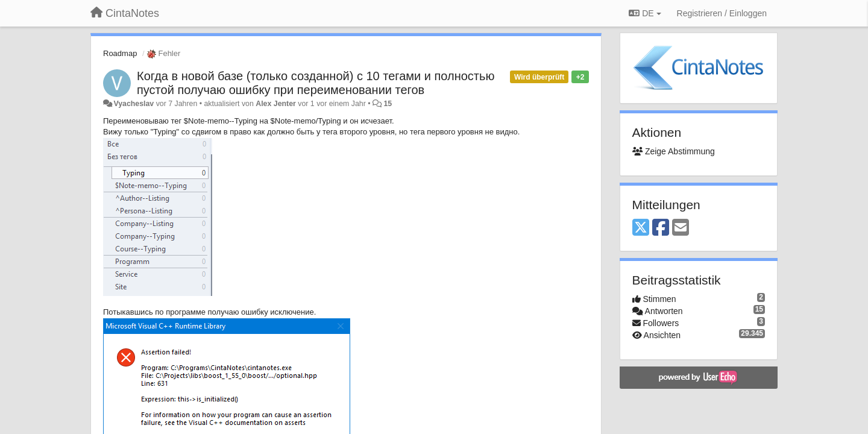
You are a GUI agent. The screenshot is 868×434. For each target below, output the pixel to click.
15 (388, 104)
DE (645, 13)
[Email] (681, 228)
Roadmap (120, 53)
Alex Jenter (276, 104)
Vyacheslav (134, 104)
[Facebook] (661, 228)
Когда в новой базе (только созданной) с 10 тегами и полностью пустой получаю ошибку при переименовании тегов (316, 83)
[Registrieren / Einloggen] (722, 13)
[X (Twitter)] (641, 228)
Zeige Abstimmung (674, 151)
